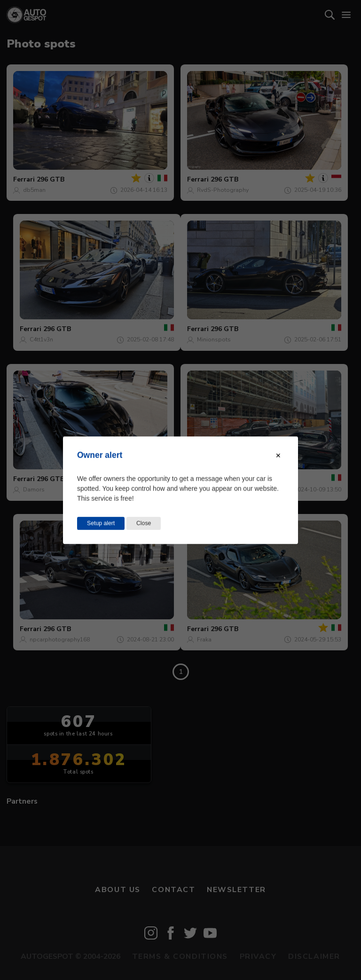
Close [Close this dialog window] (144, 523)
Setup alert (101, 523)
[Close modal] (278, 455)
